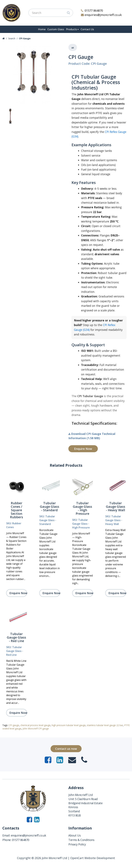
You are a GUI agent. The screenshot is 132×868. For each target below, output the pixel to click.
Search (12, 38)
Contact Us (87, 29)
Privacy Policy (77, 844)
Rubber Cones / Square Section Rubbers (17, 510)
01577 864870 (92, 11)
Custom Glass (56, 29)
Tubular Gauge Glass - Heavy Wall (116, 507)
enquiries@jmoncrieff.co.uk (101, 15)
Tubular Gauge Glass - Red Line (16, 637)
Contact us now (66, 749)
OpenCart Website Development (93, 858)
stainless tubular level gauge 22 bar (105, 725)
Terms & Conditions (81, 840)
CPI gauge (14, 725)
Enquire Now (83, 449)
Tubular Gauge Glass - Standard (50, 507)
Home (42, 29)
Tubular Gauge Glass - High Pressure (82, 508)
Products (71, 29)
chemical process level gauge (35, 725)
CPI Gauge (25, 38)
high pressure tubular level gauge (69, 725)
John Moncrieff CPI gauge (36, 729)
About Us (75, 835)
